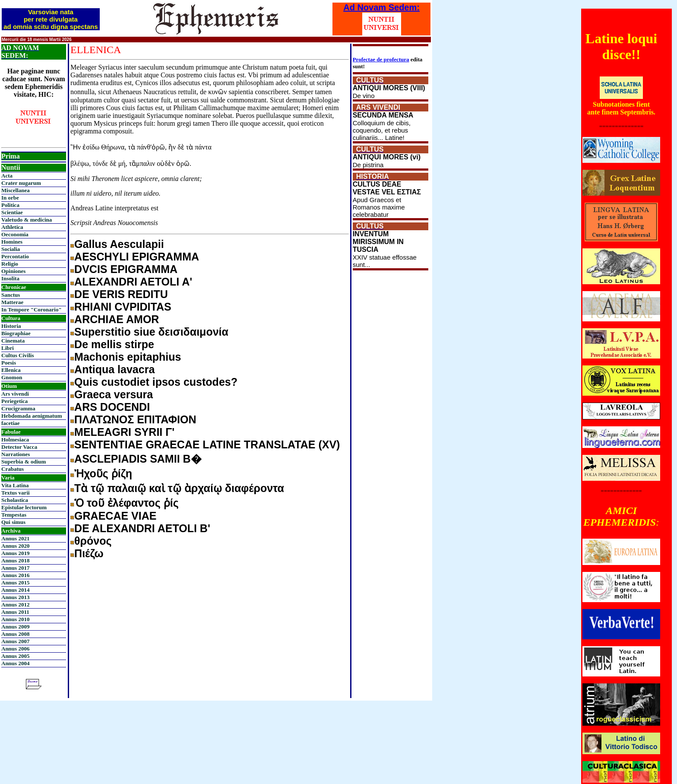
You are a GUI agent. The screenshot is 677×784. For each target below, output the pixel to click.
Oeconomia (15, 234)
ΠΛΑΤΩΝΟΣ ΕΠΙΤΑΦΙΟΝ (135, 419)
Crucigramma (18, 408)
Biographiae (16, 333)
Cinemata (13, 341)
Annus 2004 (15, 663)
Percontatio (15, 256)
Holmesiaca (15, 440)
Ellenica (11, 370)
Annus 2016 (15, 575)
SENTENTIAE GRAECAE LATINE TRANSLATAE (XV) (207, 444)
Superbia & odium (24, 462)
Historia (11, 326)
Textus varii (16, 493)
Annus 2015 (15, 582)
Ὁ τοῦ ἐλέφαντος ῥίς (127, 503)
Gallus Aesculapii (119, 244)
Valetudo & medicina (27, 220)
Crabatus (13, 469)
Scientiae (12, 212)
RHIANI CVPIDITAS (123, 307)
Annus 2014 (15, 590)
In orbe (10, 198)
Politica (10, 205)
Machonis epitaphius (128, 357)
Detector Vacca (19, 447)
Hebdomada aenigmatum (32, 416)
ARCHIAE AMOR (117, 319)
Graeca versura (114, 394)
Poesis (9, 363)
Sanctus (11, 295)
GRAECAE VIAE (115, 516)
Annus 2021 (15, 538)
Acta (7, 176)
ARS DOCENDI (112, 407)
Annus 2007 (15, 641)
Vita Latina (15, 485)
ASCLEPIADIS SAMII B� (138, 459)
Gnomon (12, 377)
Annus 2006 (15, 649)
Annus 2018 (15, 560)
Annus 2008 (15, 634)
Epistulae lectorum (24, 507)
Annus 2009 (15, 627)
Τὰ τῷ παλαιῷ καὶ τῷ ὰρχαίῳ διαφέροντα (179, 488)
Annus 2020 (15, 546)
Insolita (10, 278)
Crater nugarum (21, 183)
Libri (8, 348)
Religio (10, 264)
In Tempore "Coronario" (32, 309)
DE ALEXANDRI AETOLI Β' (142, 528)
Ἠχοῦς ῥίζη (103, 473)
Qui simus (13, 522)
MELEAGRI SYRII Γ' (124, 432)
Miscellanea (16, 190)
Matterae (12, 302)
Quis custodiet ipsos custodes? (156, 382)
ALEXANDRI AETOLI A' (133, 282)
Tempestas (14, 515)
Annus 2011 (15, 612)
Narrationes (16, 454)
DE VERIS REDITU (121, 294)
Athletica (12, 227)
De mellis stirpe (114, 344)
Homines (12, 242)
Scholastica (15, 500)
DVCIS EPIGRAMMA (126, 269)
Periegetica (14, 401)
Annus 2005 (15, 656)
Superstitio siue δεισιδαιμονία (151, 332)
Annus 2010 (15, 619)
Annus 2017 (15, 568)
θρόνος (93, 541)
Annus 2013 (15, 597)
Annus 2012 (15, 605)
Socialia (11, 249)
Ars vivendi (15, 394)
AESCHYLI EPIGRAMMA (137, 257)
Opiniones (13, 271)
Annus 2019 (15, 553)
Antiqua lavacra (114, 369)
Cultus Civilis (18, 355)
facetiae (11, 423)
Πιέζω (89, 553)
